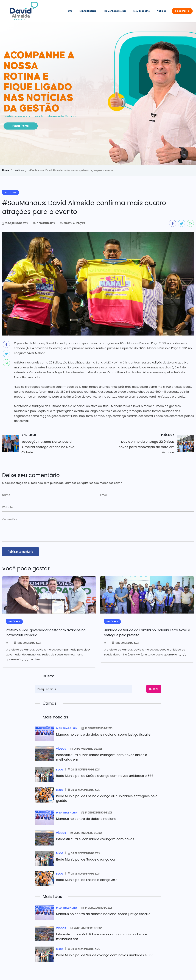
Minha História (88, 11)
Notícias (162, 11)
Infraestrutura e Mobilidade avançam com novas (95, 839)
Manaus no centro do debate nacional (87, 819)
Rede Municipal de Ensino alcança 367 (86, 880)
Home (69, 11)
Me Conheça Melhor (115, 11)
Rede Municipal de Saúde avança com (87, 859)
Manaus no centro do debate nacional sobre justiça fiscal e (103, 734)
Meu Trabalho (142, 11)
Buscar (154, 689)
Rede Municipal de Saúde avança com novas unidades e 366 (105, 776)
